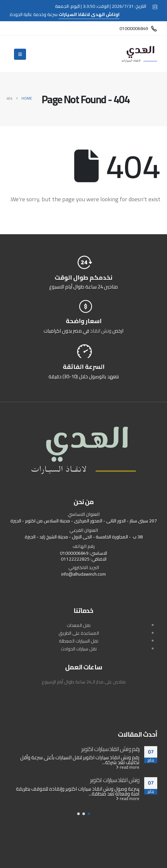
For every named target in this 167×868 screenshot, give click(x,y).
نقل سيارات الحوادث (79, 649)
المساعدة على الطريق (79, 633)
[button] (89, 814)
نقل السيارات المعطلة (79, 641)
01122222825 (75, 559)
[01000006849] (138, 28)
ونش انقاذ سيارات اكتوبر (115, 780)
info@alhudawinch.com (83, 574)
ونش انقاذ (101, 331)
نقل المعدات (79, 625)
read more (128, 767)
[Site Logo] (139, 54)
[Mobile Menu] (20, 54)
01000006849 (74, 553)
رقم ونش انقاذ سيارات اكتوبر (110, 749)
